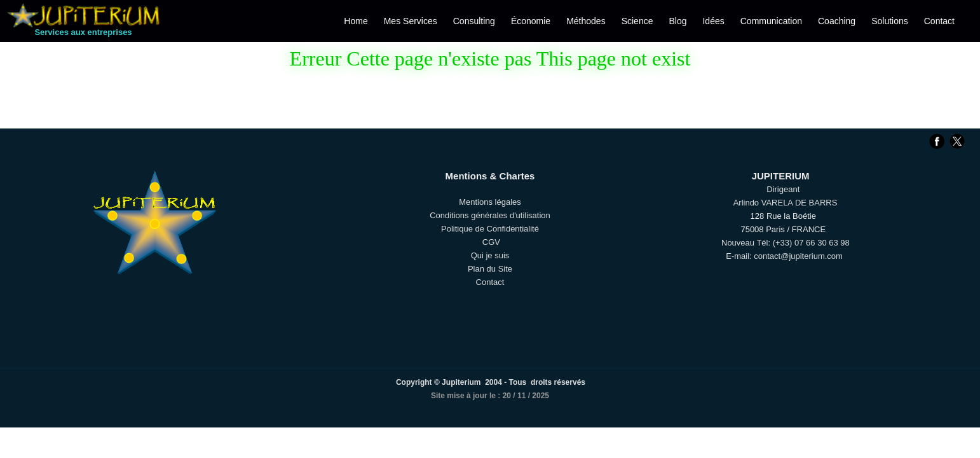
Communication (771, 21)
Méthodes (586, 21)
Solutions (890, 21)
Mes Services (411, 21)
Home (356, 21)
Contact (939, 21)
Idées (713, 21)
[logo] (83, 24)
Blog (677, 21)
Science (637, 21)
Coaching (837, 21)
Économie (531, 21)
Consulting (474, 21)
